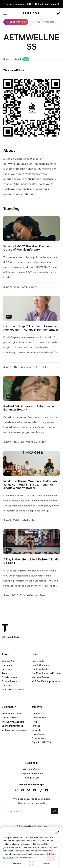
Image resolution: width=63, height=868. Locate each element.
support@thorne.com (32, 774)
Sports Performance (12, 726)
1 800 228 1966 (32, 778)
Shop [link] (6, 59)
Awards (6, 673)
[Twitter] (29, 790)
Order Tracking (39, 718)
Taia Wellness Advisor (13, 690)
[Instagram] (17, 790)
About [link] (18, 59)
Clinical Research (11, 681)
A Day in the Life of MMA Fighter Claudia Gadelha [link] (31, 561)
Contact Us (38, 714)
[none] (32, 229)
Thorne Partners (10, 718)
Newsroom (7, 669)
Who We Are (8, 661)
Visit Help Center (32, 769)
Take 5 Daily (38, 661)
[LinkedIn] (47, 790)
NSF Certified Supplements (46, 681)
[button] (5, 13)
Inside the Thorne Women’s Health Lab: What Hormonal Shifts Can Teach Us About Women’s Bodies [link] (30, 485)
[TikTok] (41, 790)
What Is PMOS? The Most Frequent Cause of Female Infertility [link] (28, 248)
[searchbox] (45, 22)
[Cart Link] (58, 14)
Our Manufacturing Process (46, 673)
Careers (6, 686)
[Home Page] (32, 14)
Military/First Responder (14, 730)
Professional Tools (11, 714)
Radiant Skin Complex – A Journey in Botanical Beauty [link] (29, 408)
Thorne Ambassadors (13, 722)
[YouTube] (35, 790)
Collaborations (9, 677)
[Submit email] (54, 811)
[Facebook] (23, 790)
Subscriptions (39, 738)
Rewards (36, 730)
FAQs (34, 722)
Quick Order (38, 734)
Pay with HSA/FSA (41, 742)
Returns (36, 726)
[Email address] (27, 811)
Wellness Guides (40, 677)
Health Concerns (41, 665)
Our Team (7, 665)
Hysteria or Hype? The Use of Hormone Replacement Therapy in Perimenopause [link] (31, 328)
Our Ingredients (40, 669)
